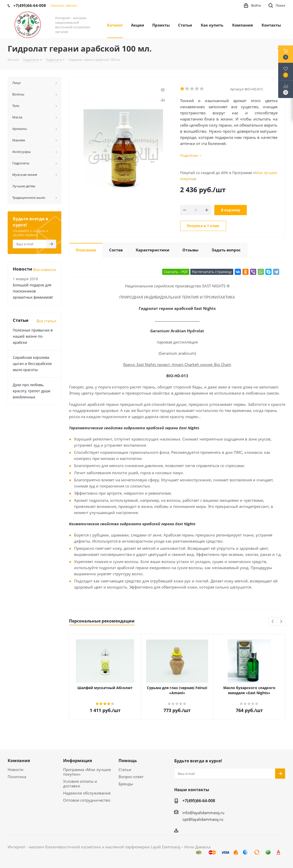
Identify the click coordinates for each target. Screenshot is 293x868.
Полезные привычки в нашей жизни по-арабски (33, 336)
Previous (273, 622)
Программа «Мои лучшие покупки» (87, 772)
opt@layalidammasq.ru (203, 819)
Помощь (128, 761)
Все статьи (46, 321)
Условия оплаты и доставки (80, 784)
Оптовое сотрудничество (87, 800)
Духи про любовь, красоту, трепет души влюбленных (32, 391)
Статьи (125, 769)
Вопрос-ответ (131, 777)
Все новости (45, 270)
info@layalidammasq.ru (203, 813)
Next (281, 622)
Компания (19, 761)
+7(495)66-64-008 (199, 801)
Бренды (126, 784)
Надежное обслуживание (87, 793)
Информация (78, 761)
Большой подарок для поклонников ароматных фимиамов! (33, 291)
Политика (17, 777)
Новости (16, 769)
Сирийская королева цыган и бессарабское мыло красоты (32, 364)
